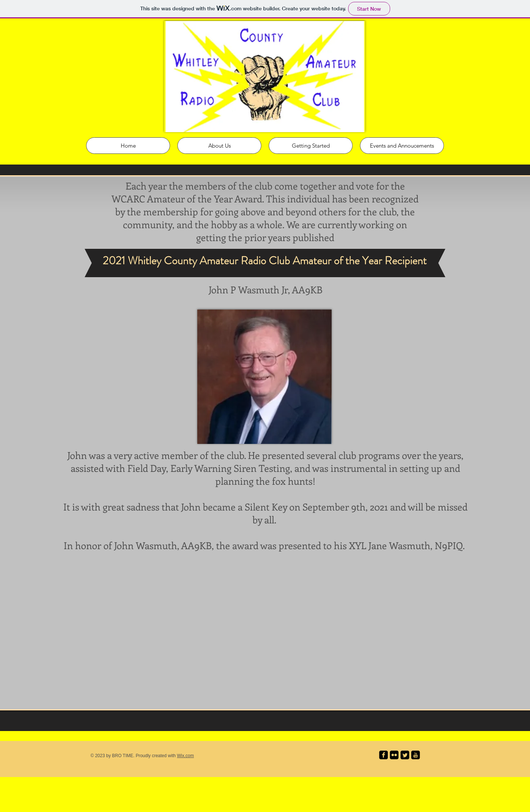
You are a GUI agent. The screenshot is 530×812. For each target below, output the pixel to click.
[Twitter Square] (405, 755)
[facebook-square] (384, 755)
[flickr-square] (394, 755)
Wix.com (185, 756)
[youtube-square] (416, 755)
